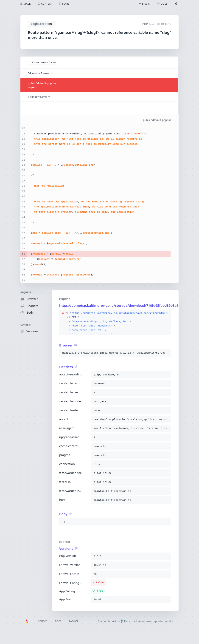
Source (42, 621)
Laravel (74, 621)
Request (26, 293)
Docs (58, 621)
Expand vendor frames (43, 62)
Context (26, 325)
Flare (125, 621)
